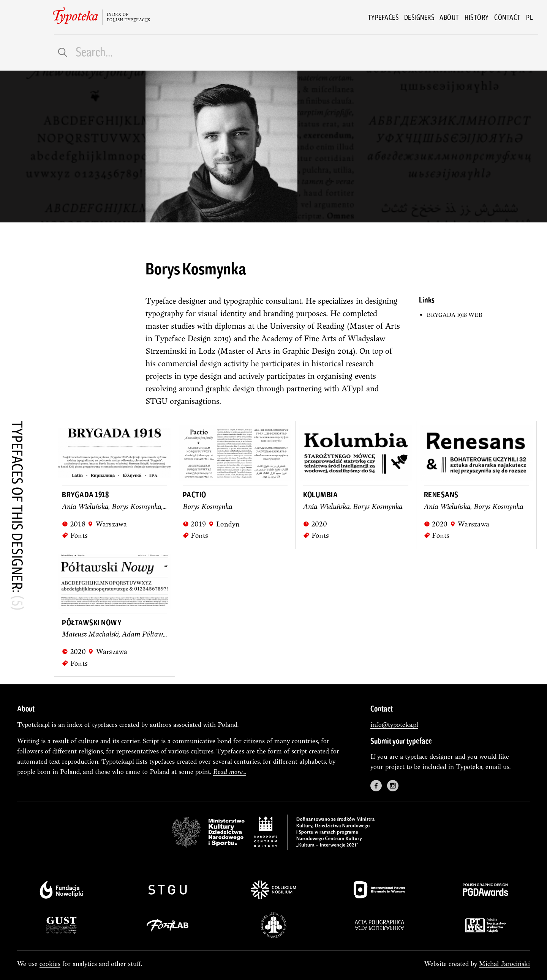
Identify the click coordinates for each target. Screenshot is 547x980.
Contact (507, 17)
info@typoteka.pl (394, 724)
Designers (419, 17)
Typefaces (383, 17)
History (477, 17)
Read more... (230, 771)
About (449, 17)
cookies (50, 963)
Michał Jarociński (504, 963)
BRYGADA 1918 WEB (455, 315)
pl (530, 17)
